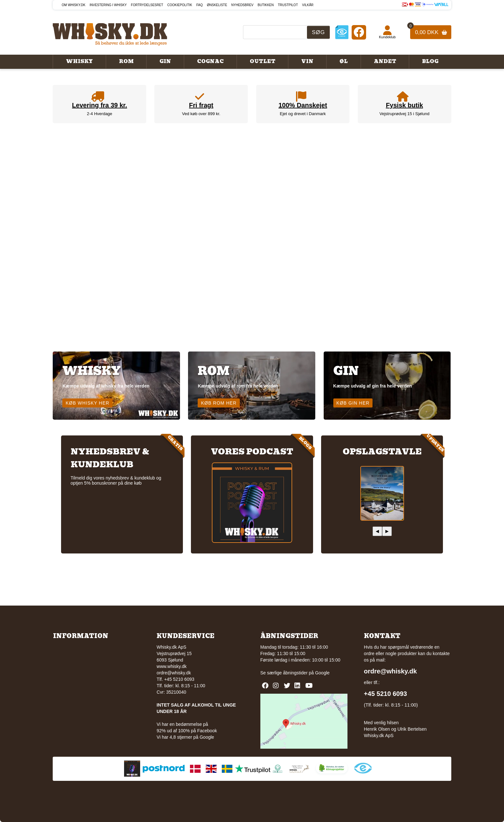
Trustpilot (288, 5)
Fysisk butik (404, 105)
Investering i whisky (108, 5)
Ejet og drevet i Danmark (303, 114)
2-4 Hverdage (99, 114)
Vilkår (308, 5)
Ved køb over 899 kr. (201, 114)
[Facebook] (359, 32)
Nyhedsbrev (243, 5)
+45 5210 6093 (385, 694)
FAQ (200, 5)
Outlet (263, 61)
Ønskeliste (217, 5)
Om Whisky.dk (74, 5)
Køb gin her (353, 403)
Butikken (266, 5)
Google (322, 673)
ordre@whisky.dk (174, 673)
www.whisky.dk (171, 666)
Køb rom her (219, 403)
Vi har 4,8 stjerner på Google (185, 737)
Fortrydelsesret (147, 5)
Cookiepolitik (180, 5)
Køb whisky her (87, 403)
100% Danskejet (303, 105)
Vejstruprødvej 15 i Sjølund (405, 114)
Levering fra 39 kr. (99, 105)
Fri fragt (201, 105)
